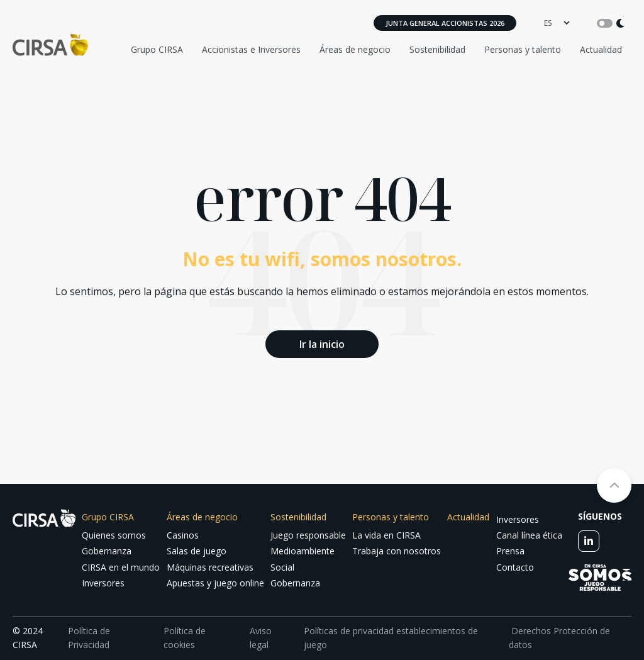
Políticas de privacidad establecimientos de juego (391, 638)
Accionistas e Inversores (251, 49)
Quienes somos (114, 535)
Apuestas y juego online (215, 583)
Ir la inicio (322, 344)
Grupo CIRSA (157, 49)
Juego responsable (308, 535)
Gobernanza (107, 551)
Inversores (103, 583)
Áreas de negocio (355, 49)
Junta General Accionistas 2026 (445, 23)
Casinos (183, 535)
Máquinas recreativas (210, 567)
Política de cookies (185, 638)
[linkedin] (589, 541)
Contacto (515, 567)
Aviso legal (261, 638)
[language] (557, 23)
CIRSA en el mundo (121, 567)
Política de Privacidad (89, 638)
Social (282, 567)
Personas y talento (523, 49)
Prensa (510, 551)
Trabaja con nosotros (397, 551)
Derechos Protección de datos (559, 638)
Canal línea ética (529, 535)
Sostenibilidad (437, 49)
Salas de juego (197, 551)
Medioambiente (303, 551)
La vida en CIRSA (386, 535)
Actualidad (601, 49)
